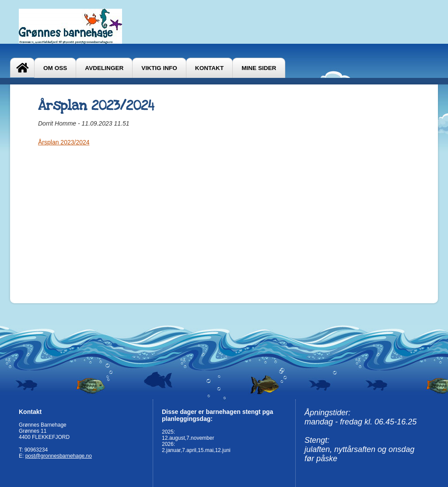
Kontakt (209, 68)
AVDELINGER (104, 68)
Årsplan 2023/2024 (64, 142)
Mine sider (259, 68)
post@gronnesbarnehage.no (59, 456)
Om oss (55, 68)
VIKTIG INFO (159, 68)
